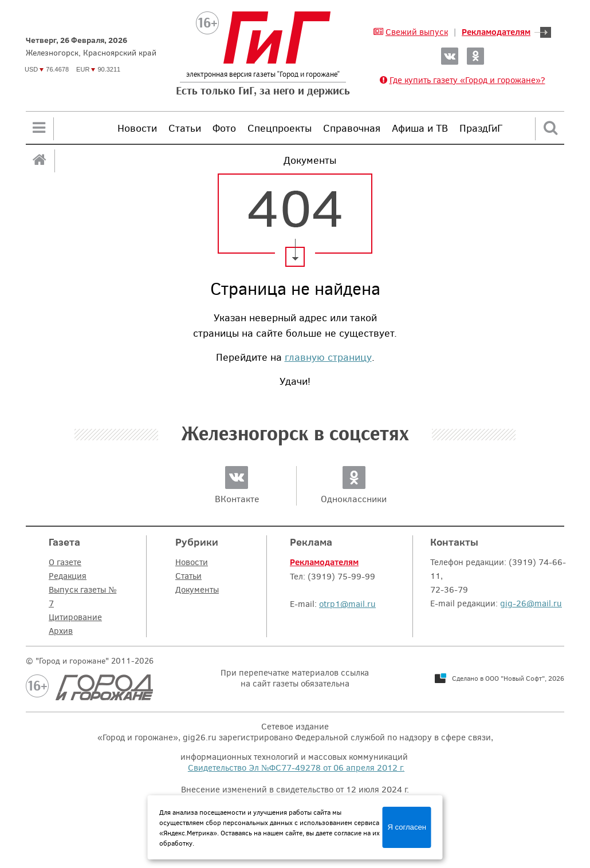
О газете (65, 562)
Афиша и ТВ (420, 128)
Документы (197, 589)
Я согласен (407, 827)
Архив (61, 630)
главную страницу (328, 357)
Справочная (352, 128)
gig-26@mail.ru (531, 603)
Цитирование (75, 617)
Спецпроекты (280, 128)
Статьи (185, 128)
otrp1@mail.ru (347, 603)
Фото (224, 128)
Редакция (68, 575)
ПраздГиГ (481, 128)
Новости (137, 128)
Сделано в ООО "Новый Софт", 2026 (508, 678)
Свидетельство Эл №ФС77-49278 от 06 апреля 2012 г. (296, 767)
